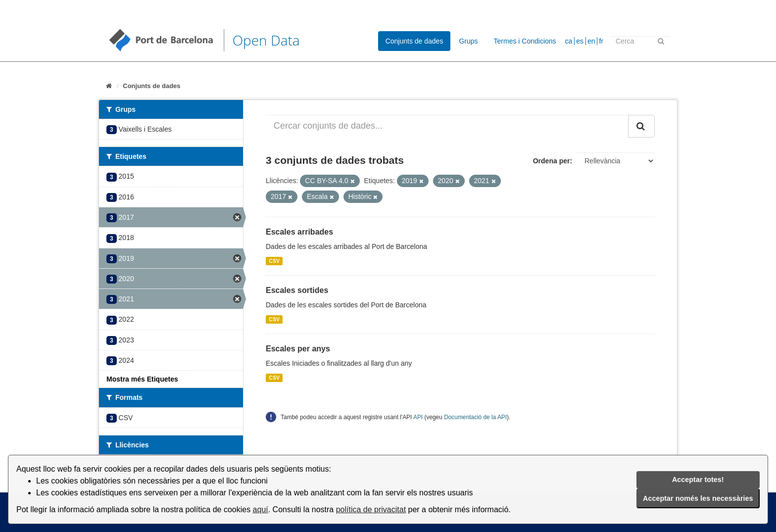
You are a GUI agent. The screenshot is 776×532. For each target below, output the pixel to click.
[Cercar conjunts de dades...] (447, 126)
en (591, 41)
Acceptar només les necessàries (698, 498)
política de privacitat (371, 509)
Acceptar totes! (698, 480)
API (418, 417)
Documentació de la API (475, 417)
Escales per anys (298, 349)
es (580, 41)
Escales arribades (299, 232)
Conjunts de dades (414, 41)
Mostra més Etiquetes (142, 379)
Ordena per (552, 161)
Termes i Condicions (525, 41)
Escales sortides (297, 290)
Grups (468, 41)
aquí (261, 509)
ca (569, 41)
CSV (274, 261)
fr (601, 41)
